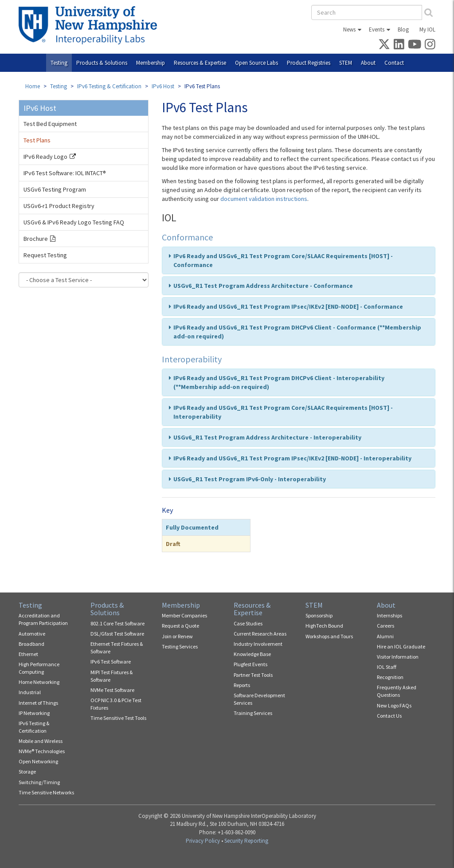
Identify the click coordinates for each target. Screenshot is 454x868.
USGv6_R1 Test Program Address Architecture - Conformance (263, 286)
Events (377, 29)
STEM (346, 63)
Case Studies (248, 623)
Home (33, 86)
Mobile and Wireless (41, 741)
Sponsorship (319, 615)
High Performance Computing (39, 668)
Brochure (36, 239)
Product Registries (309, 63)
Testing (59, 63)
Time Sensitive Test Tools (118, 718)
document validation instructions (264, 199)
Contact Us (389, 716)
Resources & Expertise (200, 63)
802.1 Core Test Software (117, 623)
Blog (403, 29)
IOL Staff (387, 667)
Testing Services (180, 646)
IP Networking (34, 713)
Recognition (390, 677)
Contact (394, 63)
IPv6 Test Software (111, 662)
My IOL (427, 29)
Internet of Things (38, 703)
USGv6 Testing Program (55, 189)
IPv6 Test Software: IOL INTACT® (65, 173)
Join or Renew (177, 636)
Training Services (253, 713)
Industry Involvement (258, 644)
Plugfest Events (250, 664)
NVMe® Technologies (42, 751)
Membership (151, 63)
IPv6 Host (163, 86)
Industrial (30, 692)
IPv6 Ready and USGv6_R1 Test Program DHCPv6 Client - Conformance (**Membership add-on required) (297, 332)
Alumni (385, 636)
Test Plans (37, 140)
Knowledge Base (252, 654)
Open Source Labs (256, 63)
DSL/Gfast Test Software (117, 634)
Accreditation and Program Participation (43, 619)
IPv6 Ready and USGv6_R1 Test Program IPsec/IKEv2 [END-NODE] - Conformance (288, 306)
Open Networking (38, 761)
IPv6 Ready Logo (45, 157)
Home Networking (39, 682)
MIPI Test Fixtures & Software (112, 676)
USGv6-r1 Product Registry (59, 206)
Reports (242, 685)
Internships (389, 615)
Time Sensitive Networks (46, 792)
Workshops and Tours (329, 636)
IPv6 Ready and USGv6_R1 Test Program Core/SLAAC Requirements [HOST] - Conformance (283, 260)
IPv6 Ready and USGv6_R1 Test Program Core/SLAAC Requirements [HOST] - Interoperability (283, 412)
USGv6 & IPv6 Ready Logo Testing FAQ (74, 222)
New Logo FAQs (394, 705)
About (368, 63)
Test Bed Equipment (50, 124)
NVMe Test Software (112, 690)
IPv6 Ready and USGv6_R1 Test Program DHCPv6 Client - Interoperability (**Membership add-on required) (279, 382)
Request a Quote (180, 626)
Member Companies (184, 615)
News (349, 29)
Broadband (31, 644)
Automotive (32, 634)
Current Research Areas (260, 634)
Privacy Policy (203, 841)
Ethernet (28, 654)
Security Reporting (246, 841)
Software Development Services (259, 699)
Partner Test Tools (253, 675)
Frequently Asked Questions (397, 691)
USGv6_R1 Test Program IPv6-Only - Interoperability (250, 479)
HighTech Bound (324, 626)
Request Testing (45, 255)
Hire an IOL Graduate (401, 646)
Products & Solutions (102, 63)
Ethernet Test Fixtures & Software (117, 648)
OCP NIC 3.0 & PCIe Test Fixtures (116, 704)
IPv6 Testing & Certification (109, 86)
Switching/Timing (39, 782)
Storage (27, 772)
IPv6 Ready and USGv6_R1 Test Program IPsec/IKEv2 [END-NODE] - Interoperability (292, 458)
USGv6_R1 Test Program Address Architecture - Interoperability (267, 437)
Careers (386, 626)
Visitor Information (398, 657)
